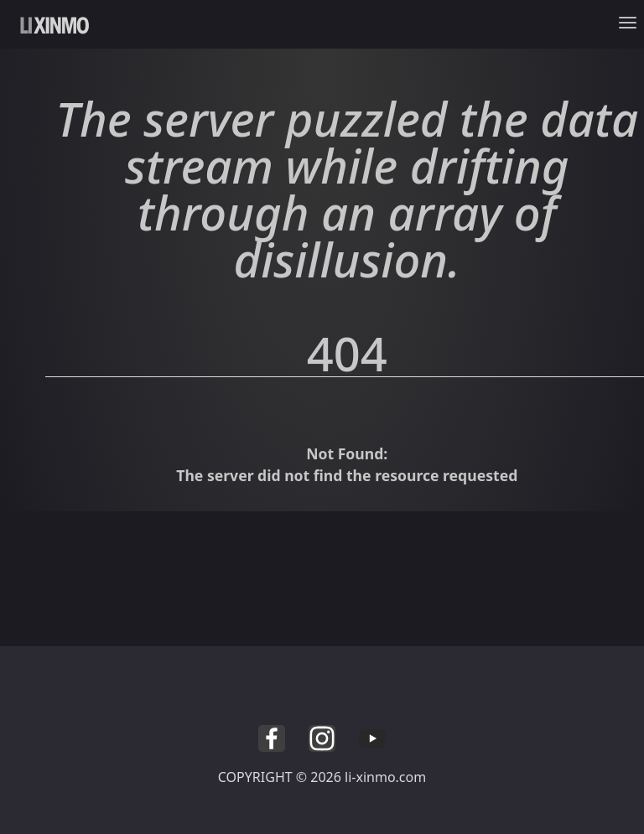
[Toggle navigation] (631, 27)
